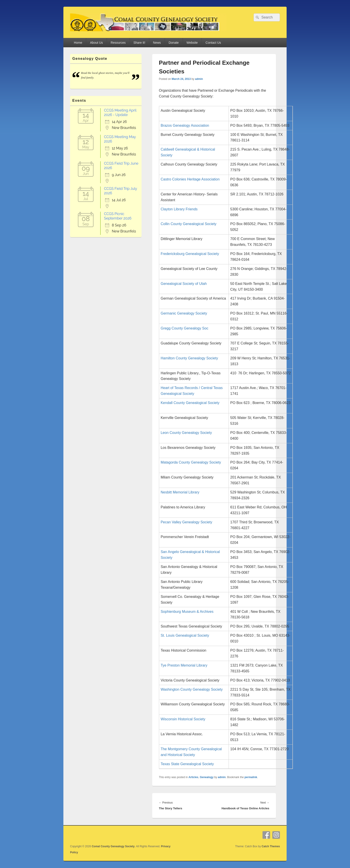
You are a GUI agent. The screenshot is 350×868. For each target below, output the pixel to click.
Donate (174, 43)
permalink (251, 777)
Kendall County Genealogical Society (190, 403)
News (157, 43)
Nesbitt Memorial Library (180, 492)
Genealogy (207, 777)
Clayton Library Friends (179, 209)
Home (78, 43)
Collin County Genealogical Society (189, 224)
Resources (118, 43)
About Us (96, 43)
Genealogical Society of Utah (184, 284)
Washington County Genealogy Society (192, 689)
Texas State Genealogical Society (187, 764)
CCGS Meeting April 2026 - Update (120, 113)
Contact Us (213, 43)
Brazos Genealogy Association (185, 125)
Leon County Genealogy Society (186, 433)
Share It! (139, 43)
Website (192, 43)
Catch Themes (271, 846)
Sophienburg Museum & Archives (187, 612)
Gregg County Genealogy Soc (184, 328)
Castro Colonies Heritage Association (190, 179)
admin (199, 79)
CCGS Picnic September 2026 (118, 216)
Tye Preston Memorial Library (184, 665)
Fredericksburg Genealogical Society (190, 254)
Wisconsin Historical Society (183, 719)
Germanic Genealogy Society (184, 313)
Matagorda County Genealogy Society (191, 462)
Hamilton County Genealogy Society (189, 358)
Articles (193, 777)
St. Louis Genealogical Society (185, 635)
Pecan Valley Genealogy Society (186, 522)
